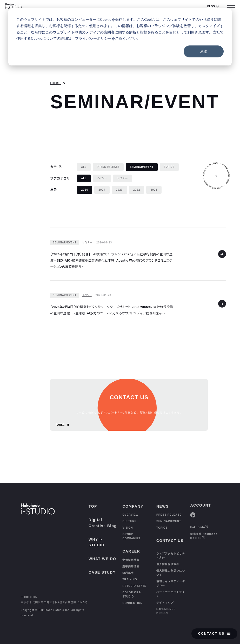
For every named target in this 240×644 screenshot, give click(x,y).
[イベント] (102, 178)
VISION (128, 528)
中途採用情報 (131, 560)
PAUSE (60, 425)
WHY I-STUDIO (96, 542)
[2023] (119, 190)
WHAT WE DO (102, 559)
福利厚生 (128, 573)
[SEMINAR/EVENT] (65, 243)
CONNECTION (132, 603)
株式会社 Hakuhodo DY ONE (204, 536)
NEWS (163, 506)
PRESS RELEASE (169, 515)
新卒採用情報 (131, 566)
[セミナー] (122, 178)
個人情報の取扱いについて (171, 573)
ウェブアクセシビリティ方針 (171, 556)
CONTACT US (215, 634)
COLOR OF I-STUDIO (132, 595)
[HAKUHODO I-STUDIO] (13, 7)
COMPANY (133, 506)
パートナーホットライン (171, 594)
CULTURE (129, 521)
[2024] (102, 190)
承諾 (204, 51)
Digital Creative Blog (103, 523)
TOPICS (162, 528)
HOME (55, 83)
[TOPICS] (169, 167)
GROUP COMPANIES (131, 536)
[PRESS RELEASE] (108, 167)
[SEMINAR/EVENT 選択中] (142, 167)
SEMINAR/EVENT (169, 521)
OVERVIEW (130, 515)
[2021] (154, 190)
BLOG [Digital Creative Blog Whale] (213, 6)
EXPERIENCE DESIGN (166, 611)
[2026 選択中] (85, 190)
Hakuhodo (199, 527)
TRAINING (130, 579)
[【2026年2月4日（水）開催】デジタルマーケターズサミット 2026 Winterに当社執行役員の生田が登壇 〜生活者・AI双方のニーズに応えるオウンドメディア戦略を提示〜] (138, 304)
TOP (93, 506)
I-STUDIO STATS (134, 586)
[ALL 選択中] (84, 178)
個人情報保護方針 (168, 564)
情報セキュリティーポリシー (171, 583)
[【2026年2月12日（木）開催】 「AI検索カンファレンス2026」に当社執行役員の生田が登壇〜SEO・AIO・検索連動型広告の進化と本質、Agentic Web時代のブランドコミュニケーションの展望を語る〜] (138, 254)
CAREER (131, 551)
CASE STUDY (102, 572)
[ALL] (84, 167)
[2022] (137, 190)
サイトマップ (165, 603)
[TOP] (15, 632)
